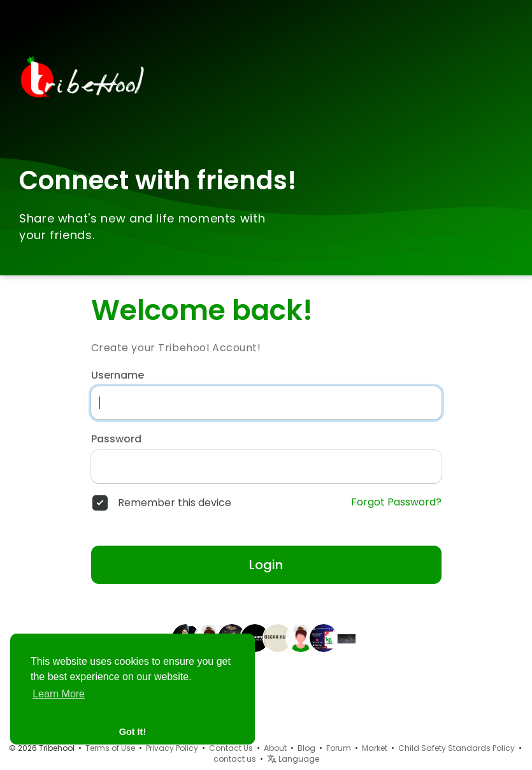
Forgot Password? (396, 502)
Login (266, 565)
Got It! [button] (133, 732)
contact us (235, 759)
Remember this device (175, 503)
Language (293, 759)
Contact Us (231, 748)
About (275, 748)
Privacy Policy (172, 748)
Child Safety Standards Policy (457, 748)
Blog (306, 748)
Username (118, 375)
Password (116, 439)
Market (375, 748)
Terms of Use (110, 748)
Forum (339, 748)
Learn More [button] (59, 694)
